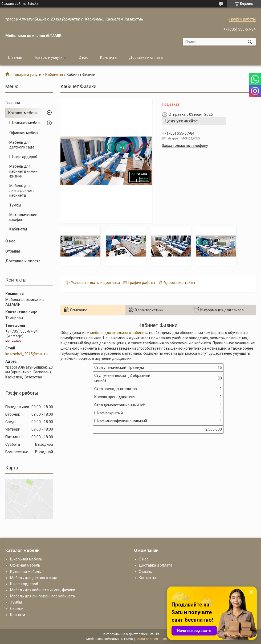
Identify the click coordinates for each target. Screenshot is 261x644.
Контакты (109, 57)
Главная (15, 57)
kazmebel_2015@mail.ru (26, 354)
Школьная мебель (25, 123)
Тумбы (15, 205)
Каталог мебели (23, 113)
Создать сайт (11, 4)
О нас (83, 57)
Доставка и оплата (146, 57)
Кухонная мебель (26, 572)
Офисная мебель (24, 133)
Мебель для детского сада (22, 145)
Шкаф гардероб (23, 157)
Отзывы (13, 251)
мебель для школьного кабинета (119, 333)
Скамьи (17, 609)
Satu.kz (154, 634)
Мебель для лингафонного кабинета (22, 191)
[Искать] (250, 42)
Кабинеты (54, 75)
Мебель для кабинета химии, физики (24, 171)
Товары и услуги (48, 57)
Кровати (18, 615)
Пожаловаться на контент (155, 639)
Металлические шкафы (23, 217)
